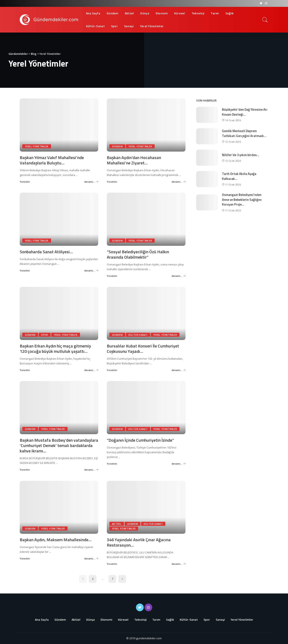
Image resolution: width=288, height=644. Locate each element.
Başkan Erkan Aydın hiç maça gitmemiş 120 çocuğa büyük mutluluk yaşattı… (55, 349)
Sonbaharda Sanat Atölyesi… (46, 252)
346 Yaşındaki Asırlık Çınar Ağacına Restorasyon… (139, 542)
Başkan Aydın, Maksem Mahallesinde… (56, 540)
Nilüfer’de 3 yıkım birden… (241, 155)
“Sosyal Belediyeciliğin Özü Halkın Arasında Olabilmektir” (138, 254)
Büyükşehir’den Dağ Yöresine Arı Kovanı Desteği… (245, 112)
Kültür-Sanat (138, 335)
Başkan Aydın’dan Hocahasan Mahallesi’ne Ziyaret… (134, 160)
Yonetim (25, 182)
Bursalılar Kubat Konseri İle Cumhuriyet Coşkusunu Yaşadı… (143, 349)
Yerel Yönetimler (37, 146)
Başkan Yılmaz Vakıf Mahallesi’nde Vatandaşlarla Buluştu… (52, 160)
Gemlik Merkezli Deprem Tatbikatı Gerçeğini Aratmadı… (244, 133)
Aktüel (117, 524)
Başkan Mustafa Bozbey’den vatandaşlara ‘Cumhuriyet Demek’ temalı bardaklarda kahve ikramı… (59, 445)
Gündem (117, 146)
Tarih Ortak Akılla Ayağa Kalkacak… (239, 176)
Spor (44, 335)
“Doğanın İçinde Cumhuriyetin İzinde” (140, 440)
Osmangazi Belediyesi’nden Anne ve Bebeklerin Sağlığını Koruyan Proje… (242, 200)
